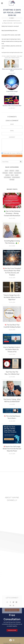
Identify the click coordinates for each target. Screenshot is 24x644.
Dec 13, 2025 (12, 218)
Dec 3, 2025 (12, 246)
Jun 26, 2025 (12, 421)
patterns (8, 175)
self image (12, 180)
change (17, 171)
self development (16, 177)
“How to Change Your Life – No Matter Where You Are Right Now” (12, 297)
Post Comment (12, 156)
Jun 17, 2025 (12, 454)
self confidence (7, 177)
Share (12, 18)
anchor (7, 171)
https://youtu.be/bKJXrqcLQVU (8, 31)
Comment (12, 137)
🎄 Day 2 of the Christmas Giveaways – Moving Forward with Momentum (12, 213)
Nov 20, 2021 (12, 94)
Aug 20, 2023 (12, 73)
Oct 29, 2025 (12, 278)
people (17, 175)
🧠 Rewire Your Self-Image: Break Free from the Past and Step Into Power (12, 449)
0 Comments (18, 23)
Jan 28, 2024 (12, 108)
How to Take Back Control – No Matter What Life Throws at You (12, 349)
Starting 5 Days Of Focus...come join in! (12, 13)
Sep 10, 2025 (12, 330)
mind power (5, 173)
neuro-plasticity (18, 173)
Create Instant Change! (12, 91)
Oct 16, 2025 (12, 302)
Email (12, 131)
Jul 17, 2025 (12, 377)
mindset (11, 173)
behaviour (12, 171)
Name (12, 124)
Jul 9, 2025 (12, 404)
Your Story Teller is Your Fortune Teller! (12, 106)
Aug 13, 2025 (12, 354)
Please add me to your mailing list (13, 153)
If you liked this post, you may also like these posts (12, 57)
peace (12, 175)
